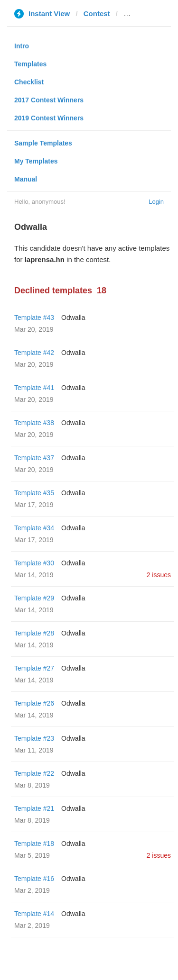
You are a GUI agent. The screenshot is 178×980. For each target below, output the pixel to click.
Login (156, 202)
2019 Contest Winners (49, 118)
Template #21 (34, 808)
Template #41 (34, 388)
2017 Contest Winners (49, 100)
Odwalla (73, 318)
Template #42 (34, 353)
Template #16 (34, 879)
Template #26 (34, 703)
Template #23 (34, 738)
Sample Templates (43, 143)
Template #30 (34, 563)
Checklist (29, 82)
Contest (97, 14)
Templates (30, 64)
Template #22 (34, 773)
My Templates (36, 161)
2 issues (159, 575)
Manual (26, 179)
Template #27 (34, 668)
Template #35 (34, 493)
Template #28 (34, 633)
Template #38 (34, 423)
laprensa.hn (143, 14)
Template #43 (34, 318)
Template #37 (34, 458)
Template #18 (34, 844)
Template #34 (34, 528)
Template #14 (34, 914)
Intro (22, 46)
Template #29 (34, 598)
